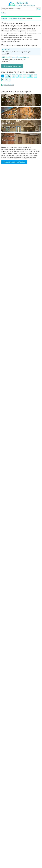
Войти (4, 13)
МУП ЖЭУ (6, 49)
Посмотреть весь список (12, 66)
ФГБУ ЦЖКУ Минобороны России (15, 57)
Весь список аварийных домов (14, 162)
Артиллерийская (8, 85)
